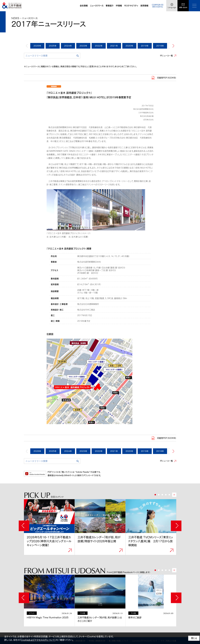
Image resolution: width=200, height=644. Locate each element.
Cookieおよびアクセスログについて (38, 640)
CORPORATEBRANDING (158, 6)
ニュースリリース (97, 6)
